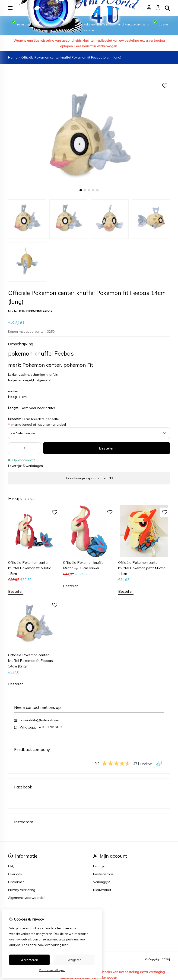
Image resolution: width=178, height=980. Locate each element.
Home (13, 57)
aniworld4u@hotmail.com (39, 720)
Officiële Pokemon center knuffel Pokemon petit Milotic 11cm (142, 568)
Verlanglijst (102, 882)
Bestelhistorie (103, 874)
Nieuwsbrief (102, 890)
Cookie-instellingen (52, 970)
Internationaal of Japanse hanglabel (37, 425)
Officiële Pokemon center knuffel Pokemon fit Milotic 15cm (29, 568)
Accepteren (30, 960)
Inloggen (100, 866)
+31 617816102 (50, 727)
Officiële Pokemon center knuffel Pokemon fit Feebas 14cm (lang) (71, 57)
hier (65, 945)
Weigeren (75, 960)
